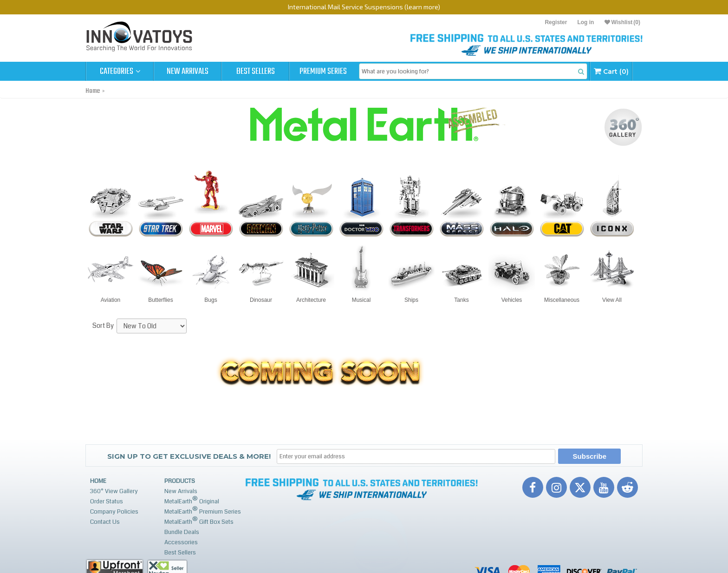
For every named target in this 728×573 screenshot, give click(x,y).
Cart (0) (611, 71)
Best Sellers (256, 72)
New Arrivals (188, 72)
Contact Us (105, 522)
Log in (585, 22)
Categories (120, 72)
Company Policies (114, 512)
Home (93, 91)
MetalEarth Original (192, 500)
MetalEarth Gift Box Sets (199, 521)
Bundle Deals (182, 532)
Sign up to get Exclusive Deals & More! (189, 456)
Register (556, 22)
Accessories (181, 542)
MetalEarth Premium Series (203, 511)
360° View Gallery (114, 491)
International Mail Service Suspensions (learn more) (364, 7)
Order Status (107, 501)
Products (180, 481)
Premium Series (323, 72)
